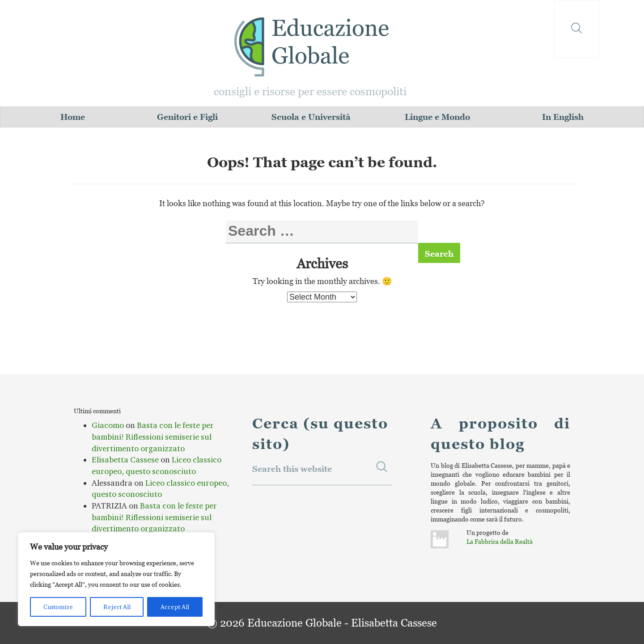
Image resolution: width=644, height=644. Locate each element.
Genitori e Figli (187, 117)
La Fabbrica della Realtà (500, 541)
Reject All (117, 607)
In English (563, 117)
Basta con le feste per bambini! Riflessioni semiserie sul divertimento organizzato (153, 437)
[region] (116, 579)
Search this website (292, 469)
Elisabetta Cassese (125, 460)
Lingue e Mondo (437, 117)
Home (73, 117)
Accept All (175, 607)
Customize (58, 607)
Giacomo (108, 425)
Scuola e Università (311, 117)
